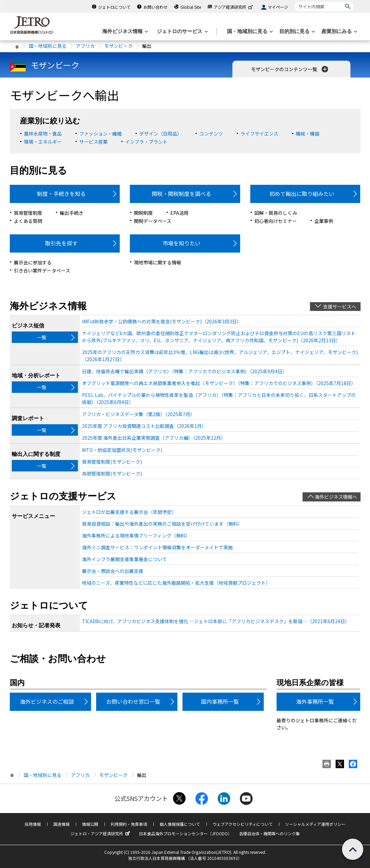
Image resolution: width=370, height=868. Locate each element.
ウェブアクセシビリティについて (243, 824)
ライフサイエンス (259, 134)
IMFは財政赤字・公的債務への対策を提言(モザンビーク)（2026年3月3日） (162, 321)
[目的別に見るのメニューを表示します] (296, 32)
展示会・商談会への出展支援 (113, 571)
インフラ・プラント (146, 142)
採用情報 (33, 824)
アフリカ (85, 46)
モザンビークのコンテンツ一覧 (290, 69)
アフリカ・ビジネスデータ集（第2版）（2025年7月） (138, 414)
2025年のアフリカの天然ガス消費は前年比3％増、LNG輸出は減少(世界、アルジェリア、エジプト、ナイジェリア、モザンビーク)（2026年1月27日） (220, 356)
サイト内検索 (295, 2)
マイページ (278, 7)
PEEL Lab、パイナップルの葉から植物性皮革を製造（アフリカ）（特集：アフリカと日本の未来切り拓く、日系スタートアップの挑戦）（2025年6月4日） (219, 398)
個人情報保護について (180, 824)
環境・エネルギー (43, 142)
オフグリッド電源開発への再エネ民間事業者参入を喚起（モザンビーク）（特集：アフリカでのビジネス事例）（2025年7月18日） (219, 383)
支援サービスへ (340, 307)
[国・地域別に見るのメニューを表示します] (249, 32)
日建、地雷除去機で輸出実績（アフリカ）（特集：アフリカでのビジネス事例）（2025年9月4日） (184, 371)
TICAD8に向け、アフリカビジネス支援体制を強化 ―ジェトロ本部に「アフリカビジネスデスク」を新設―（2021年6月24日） (216, 621)
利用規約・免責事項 (129, 824)
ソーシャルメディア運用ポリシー (315, 824)
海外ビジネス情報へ (336, 497)
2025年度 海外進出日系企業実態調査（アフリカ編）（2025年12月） (154, 438)
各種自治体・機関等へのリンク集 (269, 833)
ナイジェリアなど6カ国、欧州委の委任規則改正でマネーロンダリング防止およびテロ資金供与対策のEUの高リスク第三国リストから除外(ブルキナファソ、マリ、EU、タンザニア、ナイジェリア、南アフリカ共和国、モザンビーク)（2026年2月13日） (219, 337)
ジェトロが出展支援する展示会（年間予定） (129, 512)
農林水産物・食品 (43, 134)
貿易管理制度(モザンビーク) (112, 462)
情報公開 (90, 824)
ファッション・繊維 (101, 134)
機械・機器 (308, 134)
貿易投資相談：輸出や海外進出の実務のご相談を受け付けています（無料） (162, 524)
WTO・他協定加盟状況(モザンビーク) (122, 450)
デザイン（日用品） (161, 134)
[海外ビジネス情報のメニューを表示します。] (124, 32)
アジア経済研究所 (234, 7)
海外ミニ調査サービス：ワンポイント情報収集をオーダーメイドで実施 (157, 547)
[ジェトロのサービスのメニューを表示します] (182, 32)
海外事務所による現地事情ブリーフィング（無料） (136, 536)
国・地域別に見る (48, 46)
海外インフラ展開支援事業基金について (124, 559)
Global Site (191, 7)
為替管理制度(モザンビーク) (112, 473)
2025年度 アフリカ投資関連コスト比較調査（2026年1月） (144, 426)
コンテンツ (211, 134)
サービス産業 (93, 142)
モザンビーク (118, 46)
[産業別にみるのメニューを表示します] (339, 32)
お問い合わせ (155, 7)
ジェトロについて (114, 7)
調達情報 (61, 824)
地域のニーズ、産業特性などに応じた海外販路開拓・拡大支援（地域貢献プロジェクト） (176, 583)
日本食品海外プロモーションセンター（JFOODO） (185, 833)
